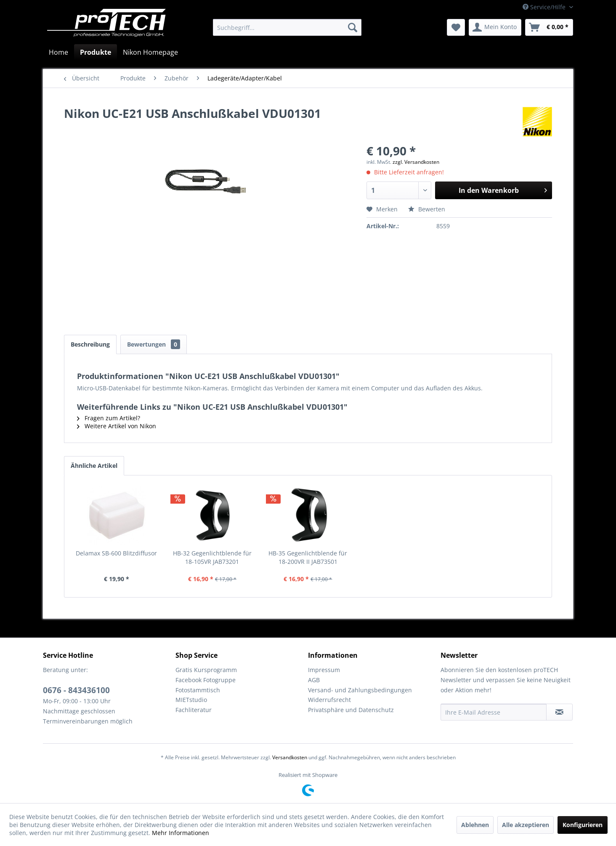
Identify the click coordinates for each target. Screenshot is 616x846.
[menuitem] (287, 27)
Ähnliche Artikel (94, 466)
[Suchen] (353, 27)
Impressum (324, 670)
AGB (314, 680)
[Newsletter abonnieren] (559, 712)
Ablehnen (475, 825)
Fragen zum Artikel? (109, 418)
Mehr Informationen (181, 833)
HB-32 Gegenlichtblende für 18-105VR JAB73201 (212, 557)
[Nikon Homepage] (150, 52)
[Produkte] (96, 52)
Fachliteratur (194, 710)
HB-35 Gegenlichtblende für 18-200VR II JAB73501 (308, 557)
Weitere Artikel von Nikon (117, 426)
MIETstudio (191, 700)
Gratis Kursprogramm (206, 670)
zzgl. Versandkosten (416, 162)
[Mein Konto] (495, 27)
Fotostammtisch (198, 690)
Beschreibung (90, 344)
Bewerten (427, 209)
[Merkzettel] (456, 27)
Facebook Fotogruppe (206, 680)
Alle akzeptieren (526, 825)
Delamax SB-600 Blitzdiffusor (116, 553)
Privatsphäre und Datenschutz (351, 710)
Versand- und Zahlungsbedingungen (360, 690)
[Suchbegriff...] (287, 27)
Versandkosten (290, 757)
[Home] (58, 52)
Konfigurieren (583, 825)
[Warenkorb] (549, 27)
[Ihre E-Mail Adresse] (494, 712)
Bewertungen (154, 344)
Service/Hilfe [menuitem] (545, 7)
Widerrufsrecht (329, 700)
